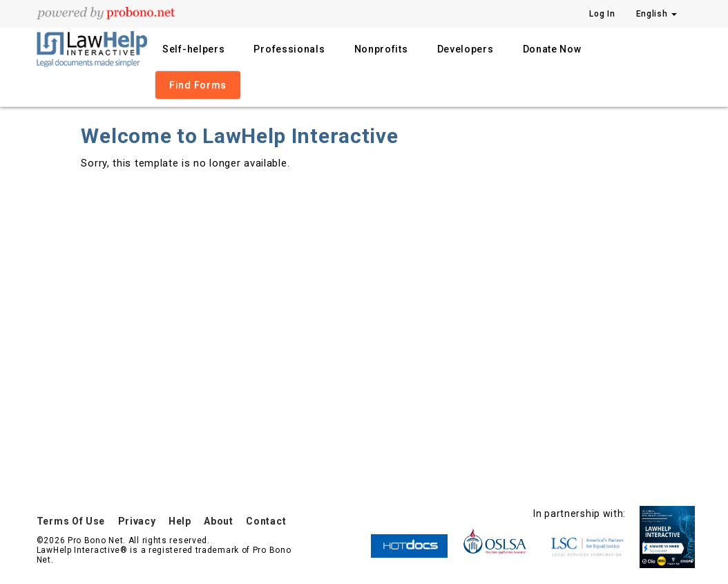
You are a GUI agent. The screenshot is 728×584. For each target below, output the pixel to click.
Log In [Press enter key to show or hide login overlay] (602, 14)
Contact (266, 521)
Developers (466, 49)
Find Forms (198, 85)
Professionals (289, 49)
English (657, 14)
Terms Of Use (71, 521)
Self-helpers (193, 49)
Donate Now (552, 49)
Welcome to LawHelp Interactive (239, 136)
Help (180, 521)
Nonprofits (381, 49)
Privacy (137, 521)
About (219, 521)
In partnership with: (579, 514)
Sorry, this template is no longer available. (185, 163)
